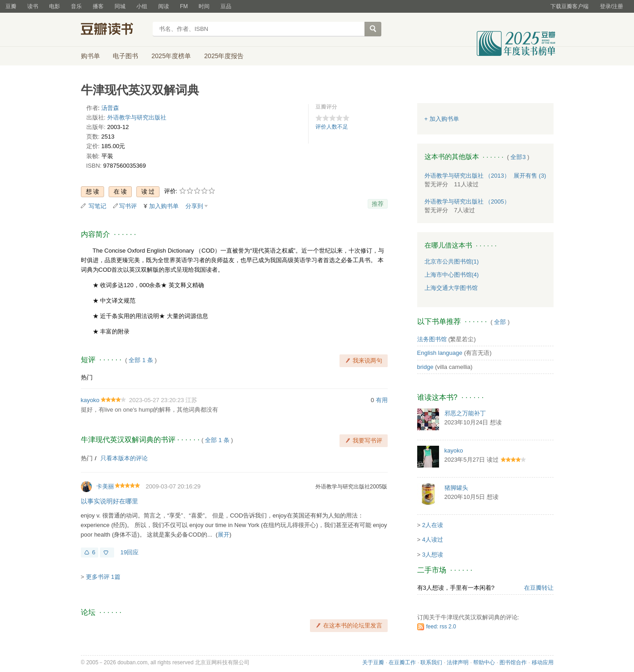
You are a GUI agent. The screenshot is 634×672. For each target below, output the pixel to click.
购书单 (90, 56)
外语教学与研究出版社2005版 (352, 487)
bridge (425, 367)
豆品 (226, 6)
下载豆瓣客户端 (569, 6)
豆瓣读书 (114, 30)
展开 (224, 535)
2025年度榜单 (171, 56)
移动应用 (543, 662)
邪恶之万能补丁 (465, 413)
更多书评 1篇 (103, 577)
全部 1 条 (141, 360)
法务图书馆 (432, 339)
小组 (142, 6)
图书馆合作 (513, 662)
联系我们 (431, 662)
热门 (87, 377)
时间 (204, 6)
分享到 (194, 206)
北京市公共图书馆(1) (452, 261)
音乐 (76, 6)
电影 (55, 6)
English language (440, 353)
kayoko (90, 400)
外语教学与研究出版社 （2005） (467, 202)
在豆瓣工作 (402, 662)
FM (184, 6)
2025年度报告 (224, 56)
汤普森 (110, 108)
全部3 (518, 157)
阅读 (164, 6)
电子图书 (125, 56)
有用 (382, 400)
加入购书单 (164, 206)
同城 (120, 6)
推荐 (378, 204)
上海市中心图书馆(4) (452, 275)
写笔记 (97, 206)
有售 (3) (530, 176)
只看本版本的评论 (124, 458)
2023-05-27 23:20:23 (157, 400)
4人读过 (433, 540)
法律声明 (458, 662)
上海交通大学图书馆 (451, 288)
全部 (500, 322)
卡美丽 (105, 486)
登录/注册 (612, 6)
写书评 (128, 206)
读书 (33, 6)
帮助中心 (484, 662)
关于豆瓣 (373, 662)
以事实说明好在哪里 (110, 501)
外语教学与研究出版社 (137, 117)
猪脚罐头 (456, 488)
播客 (98, 6)
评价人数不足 (332, 127)
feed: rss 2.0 (441, 627)
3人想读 (433, 555)
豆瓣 (11, 6)
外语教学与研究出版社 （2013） (467, 176)
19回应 (130, 552)
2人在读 (433, 525)
